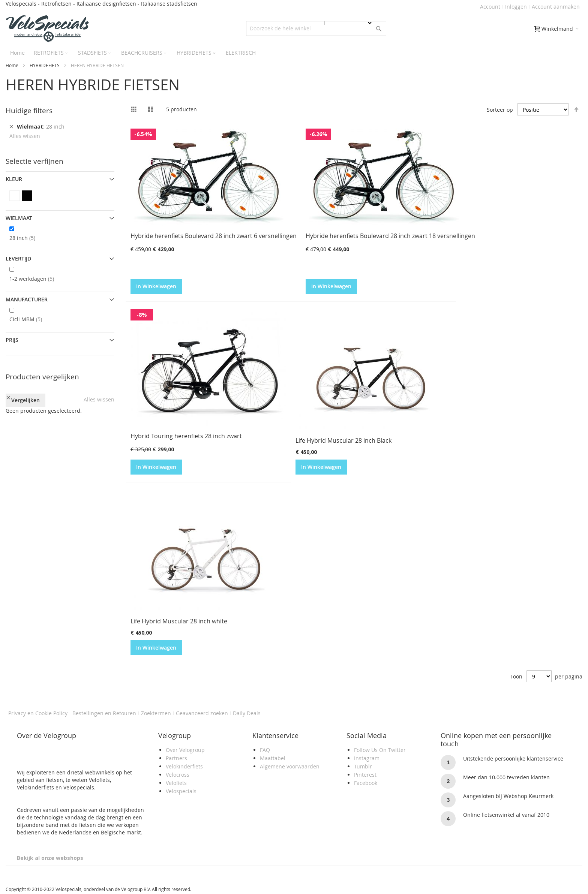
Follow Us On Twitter (380, 750)
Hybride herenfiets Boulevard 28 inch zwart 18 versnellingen (390, 236)
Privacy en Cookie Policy (38, 713)
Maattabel (273, 758)
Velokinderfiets (184, 766)
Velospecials (181, 791)
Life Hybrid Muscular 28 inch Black (343, 440)
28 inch (28, 238)
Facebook (366, 783)
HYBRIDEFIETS (45, 65)
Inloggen (516, 7)
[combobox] (316, 28)
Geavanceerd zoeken (202, 713)
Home (12, 65)
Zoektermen (156, 713)
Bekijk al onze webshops (50, 858)
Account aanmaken (556, 7)
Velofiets (176, 783)
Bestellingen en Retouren (104, 713)
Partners (176, 758)
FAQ (265, 750)
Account (490, 7)
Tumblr (363, 766)
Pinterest (365, 775)
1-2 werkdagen (38, 279)
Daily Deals (247, 713)
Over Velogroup (185, 750)
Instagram (367, 758)
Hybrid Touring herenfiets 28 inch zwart (186, 436)
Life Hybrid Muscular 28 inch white (179, 621)
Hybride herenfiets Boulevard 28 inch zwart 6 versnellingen (214, 236)
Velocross (178, 775)
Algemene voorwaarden (290, 766)
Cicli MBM (32, 319)
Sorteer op (500, 110)
